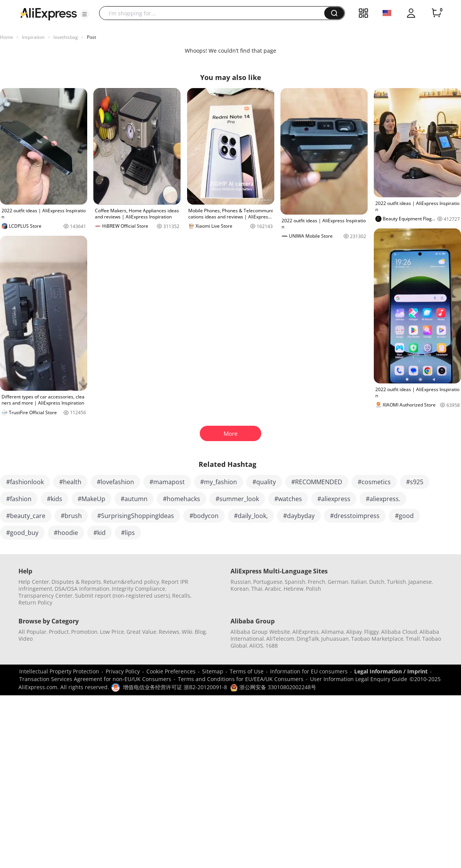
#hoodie (66, 533)
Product (59, 632)
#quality (264, 482)
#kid (99, 533)
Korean (240, 589)
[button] (85, 14)
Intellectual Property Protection (59, 671)
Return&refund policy (131, 582)
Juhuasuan (335, 639)
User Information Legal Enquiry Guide (359, 679)
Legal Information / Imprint (391, 671)
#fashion (19, 499)
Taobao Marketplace (377, 639)
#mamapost (167, 482)
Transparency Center (46, 596)
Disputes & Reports (76, 582)
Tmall (413, 639)
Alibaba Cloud (399, 632)
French (317, 582)
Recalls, (182, 596)
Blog (200, 632)
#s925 (415, 482)
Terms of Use (247, 671)
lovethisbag (66, 37)
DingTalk (308, 639)
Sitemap (213, 671)
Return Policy (35, 602)
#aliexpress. (383, 499)
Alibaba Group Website (260, 632)
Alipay (354, 632)
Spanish (295, 582)
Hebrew (294, 589)
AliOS (256, 646)
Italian (359, 582)
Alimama (332, 632)
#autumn (134, 499)
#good (404, 516)
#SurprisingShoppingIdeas (136, 516)
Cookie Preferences (171, 671)
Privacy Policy (123, 671)
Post (91, 37)
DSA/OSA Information (82, 589)
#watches (288, 499)
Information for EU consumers (309, 671)
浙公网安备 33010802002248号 (273, 687)
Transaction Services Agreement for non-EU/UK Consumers (95, 679)
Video (26, 639)
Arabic (273, 589)
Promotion (84, 632)
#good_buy (22, 533)
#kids (55, 499)
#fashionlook (25, 482)
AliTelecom (280, 639)
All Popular (32, 632)
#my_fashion (219, 482)
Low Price (112, 632)
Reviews (169, 632)
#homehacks (182, 499)
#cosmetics (374, 482)
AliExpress (306, 632)
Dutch (377, 582)
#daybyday (299, 516)
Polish (313, 589)
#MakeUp (91, 499)
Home (7, 37)
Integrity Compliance (138, 589)
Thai (257, 589)
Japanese (420, 582)
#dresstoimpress (355, 516)
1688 (272, 646)
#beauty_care (26, 516)
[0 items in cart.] (436, 13)
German (338, 582)
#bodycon (204, 516)
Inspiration (33, 37)
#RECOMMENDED (317, 482)
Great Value (141, 632)
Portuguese (268, 582)
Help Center (34, 582)
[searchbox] (215, 13)
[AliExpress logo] (48, 13)
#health (70, 482)
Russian (241, 582)
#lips (128, 533)
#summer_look (237, 499)
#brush (71, 516)
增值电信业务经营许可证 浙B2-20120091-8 (175, 687)
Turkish (396, 582)
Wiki (187, 632)
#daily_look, (251, 516)
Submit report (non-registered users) (122, 596)
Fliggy (371, 632)
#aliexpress (334, 499)
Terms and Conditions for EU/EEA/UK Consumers (241, 679)
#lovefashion (115, 482)
